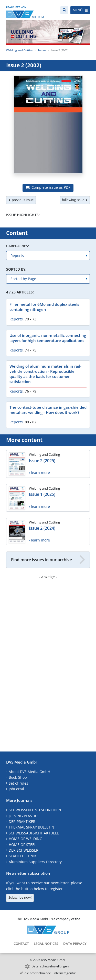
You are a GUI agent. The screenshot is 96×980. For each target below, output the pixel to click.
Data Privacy (75, 944)
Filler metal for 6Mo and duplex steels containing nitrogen (44, 307)
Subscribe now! (20, 897)
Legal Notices (46, 944)
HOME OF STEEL (22, 845)
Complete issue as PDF (48, 187)
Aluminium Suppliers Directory (35, 862)
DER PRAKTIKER (22, 821)
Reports (16, 319)
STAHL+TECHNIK (23, 856)
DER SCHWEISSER (24, 850)
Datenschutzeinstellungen (50, 966)
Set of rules (18, 783)
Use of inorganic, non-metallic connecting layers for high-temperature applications (48, 338)
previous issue (21, 200)
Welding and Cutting (20, 50)
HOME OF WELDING (25, 839)
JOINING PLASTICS (24, 816)
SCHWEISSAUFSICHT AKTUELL (34, 833)
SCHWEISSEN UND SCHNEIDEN (35, 810)
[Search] (64, 10)
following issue (75, 200)
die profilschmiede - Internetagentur (50, 973)
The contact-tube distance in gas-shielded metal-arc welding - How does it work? (48, 410)
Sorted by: (16, 269)
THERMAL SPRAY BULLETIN (31, 827)
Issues (42, 50)
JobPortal (16, 789)
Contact (21, 944)
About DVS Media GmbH (29, 772)
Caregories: (18, 246)
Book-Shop (18, 777)
